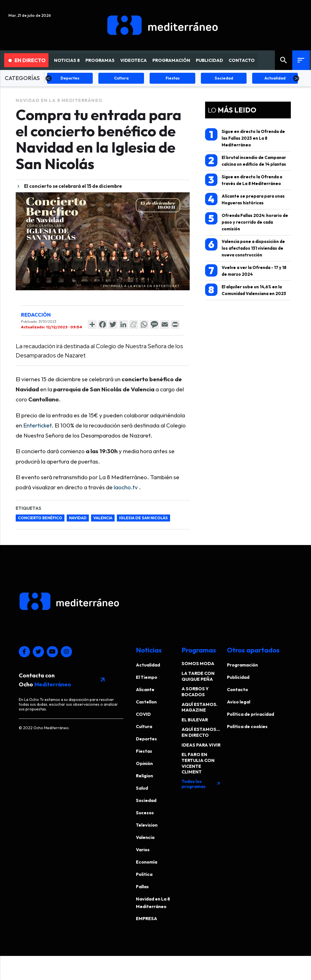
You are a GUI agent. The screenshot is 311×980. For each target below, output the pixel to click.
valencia (103, 518)
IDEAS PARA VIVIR (201, 745)
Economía (147, 862)
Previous (48, 78)
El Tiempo (147, 677)
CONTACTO (242, 60)
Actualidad (148, 665)
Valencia (145, 837)
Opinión (144, 763)
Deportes (146, 739)
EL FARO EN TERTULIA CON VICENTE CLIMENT (198, 763)
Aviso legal (239, 702)
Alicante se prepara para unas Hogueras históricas (245, 199)
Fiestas (144, 751)
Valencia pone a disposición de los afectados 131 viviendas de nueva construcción (245, 248)
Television (147, 825)
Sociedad (146, 800)
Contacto (237, 689)
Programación (242, 665)
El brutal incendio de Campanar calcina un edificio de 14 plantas (246, 161)
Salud (142, 788)
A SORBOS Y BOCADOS (195, 692)
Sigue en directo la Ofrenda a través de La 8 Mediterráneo (244, 180)
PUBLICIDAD (209, 60)
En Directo (27, 60)
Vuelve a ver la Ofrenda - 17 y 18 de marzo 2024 (246, 271)
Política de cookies (247, 726)
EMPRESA (147, 918)
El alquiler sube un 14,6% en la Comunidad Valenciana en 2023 (246, 290)
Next (296, 78)
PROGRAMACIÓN (171, 60)
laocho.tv (126, 487)
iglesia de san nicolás (143, 518)
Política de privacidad (250, 714)
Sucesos (145, 813)
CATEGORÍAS (22, 78)
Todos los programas (201, 784)
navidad (78, 518)
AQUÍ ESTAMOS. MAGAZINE (199, 707)
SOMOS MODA (198, 663)
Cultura (144, 726)
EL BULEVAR (195, 720)
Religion (144, 776)
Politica (144, 874)
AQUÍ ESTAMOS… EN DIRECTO (201, 732)
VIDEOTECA (134, 60)
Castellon (146, 702)
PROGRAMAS (100, 60)
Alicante (145, 689)
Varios (143, 850)
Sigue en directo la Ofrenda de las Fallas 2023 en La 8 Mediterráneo (245, 138)
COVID (143, 714)
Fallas (142, 887)
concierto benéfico (40, 518)
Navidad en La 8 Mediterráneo (59, 100)
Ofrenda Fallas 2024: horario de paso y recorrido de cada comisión (247, 222)
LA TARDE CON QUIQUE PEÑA (198, 676)
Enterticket (37, 425)
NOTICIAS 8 (67, 60)
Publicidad (238, 677)
